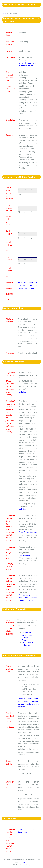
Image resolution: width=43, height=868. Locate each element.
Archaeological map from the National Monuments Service (28, 598)
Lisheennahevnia (28, 643)
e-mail (23, 862)
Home (4, 13)
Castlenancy (27, 633)
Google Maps (24, 555)
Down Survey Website (28, 532)
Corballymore (27, 635)
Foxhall (25, 640)
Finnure (25, 638)
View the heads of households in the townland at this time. (28, 286)
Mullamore (26, 645)
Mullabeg (23, 392)
